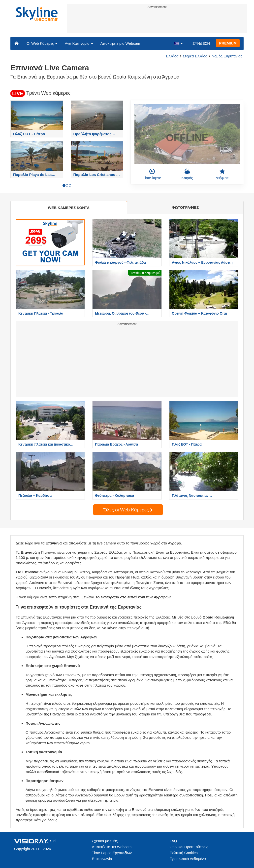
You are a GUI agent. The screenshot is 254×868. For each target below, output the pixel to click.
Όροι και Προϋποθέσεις (189, 847)
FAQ (173, 841)
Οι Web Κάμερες (42, 43)
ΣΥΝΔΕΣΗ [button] (201, 43)
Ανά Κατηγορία (79, 43)
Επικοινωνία (102, 859)
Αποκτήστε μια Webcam (120, 43)
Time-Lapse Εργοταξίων (112, 853)
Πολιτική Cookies (184, 853)
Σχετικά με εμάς (105, 841)
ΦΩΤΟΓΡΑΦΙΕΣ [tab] (185, 207)
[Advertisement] (157, 22)
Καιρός (187, 174)
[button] (178, 43)
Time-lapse (152, 174)
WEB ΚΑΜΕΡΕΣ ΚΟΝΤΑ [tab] (69, 208)
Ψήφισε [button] (222, 174)
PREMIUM (228, 43)
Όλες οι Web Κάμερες (128, 510)
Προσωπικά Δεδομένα (188, 859)
